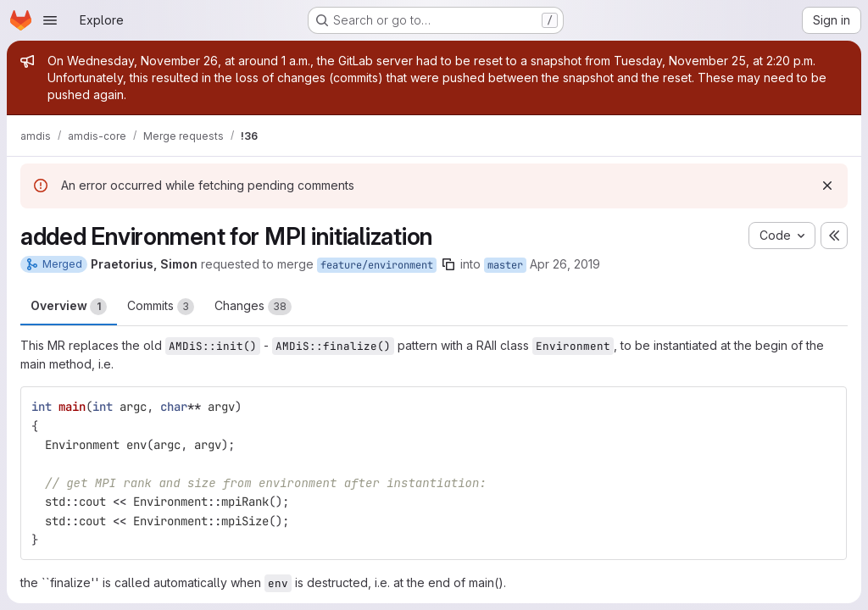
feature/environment (377, 265)
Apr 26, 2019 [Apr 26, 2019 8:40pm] (565, 264)
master (505, 265)
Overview (69, 307)
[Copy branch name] (448, 264)
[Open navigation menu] (50, 20)
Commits (161, 307)
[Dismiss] (827, 186)
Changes (253, 307)
